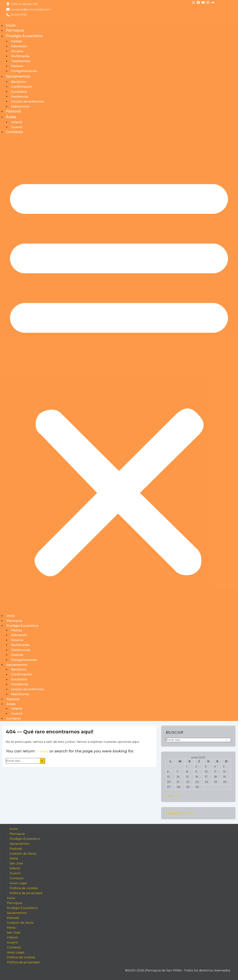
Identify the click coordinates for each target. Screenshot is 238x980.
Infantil (17, 122)
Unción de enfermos (27, 102)
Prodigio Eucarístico (24, 36)
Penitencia (20, 97)
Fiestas (17, 41)
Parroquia (15, 30)
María (14, 858)
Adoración (19, 46)
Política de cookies (24, 888)
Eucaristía (19, 92)
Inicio (11, 25)
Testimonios (21, 61)
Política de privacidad (26, 893)
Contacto (14, 132)
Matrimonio (20, 106)
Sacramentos (18, 76)
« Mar (170, 796)
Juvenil (17, 127)
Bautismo (19, 82)
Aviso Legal (18, 883)
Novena (17, 51)
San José (16, 863)
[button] (119, 374)
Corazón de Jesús (23, 853)
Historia (17, 66)
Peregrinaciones (24, 71)
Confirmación (22, 87)
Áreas (11, 117)
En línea (179, 813)
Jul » (179, 796)
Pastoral (13, 111)
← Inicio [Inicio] (42, 751)
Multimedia (20, 56)
